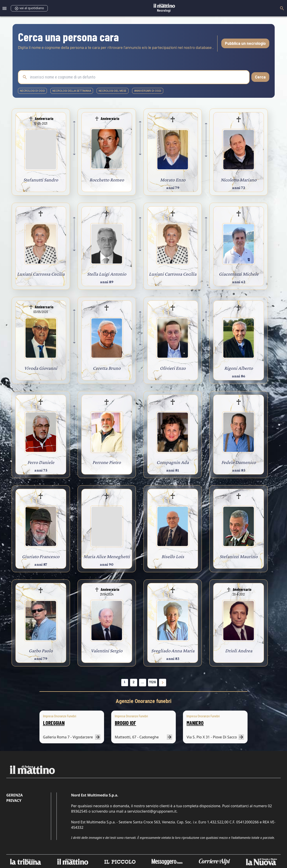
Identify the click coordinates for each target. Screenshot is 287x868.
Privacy (14, 801)
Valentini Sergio (107, 651)
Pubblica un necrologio (245, 43)
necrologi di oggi (32, 91)
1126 (153, 682)
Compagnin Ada (173, 462)
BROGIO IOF (125, 723)
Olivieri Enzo (173, 368)
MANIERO (195, 723)
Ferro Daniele (41, 462)
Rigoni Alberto (239, 368)
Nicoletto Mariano (239, 180)
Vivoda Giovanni (41, 368)
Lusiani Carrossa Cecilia (41, 274)
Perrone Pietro (107, 462)
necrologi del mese (113, 91)
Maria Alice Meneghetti (107, 556)
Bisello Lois (173, 556)
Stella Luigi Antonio (107, 274)
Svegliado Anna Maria (173, 651)
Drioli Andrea (239, 651)
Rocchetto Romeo (107, 180)
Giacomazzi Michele (239, 274)
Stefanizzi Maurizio (239, 556)
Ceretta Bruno (107, 368)
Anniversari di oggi (148, 91)
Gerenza (14, 795)
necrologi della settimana (72, 91)
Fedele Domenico (239, 462)
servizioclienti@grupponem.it (152, 811)
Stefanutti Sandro (41, 180)
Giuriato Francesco (41, 556)
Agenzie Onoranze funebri (144, 701)
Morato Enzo (173, 180)
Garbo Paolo (41, 651)
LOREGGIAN (54, 723)
